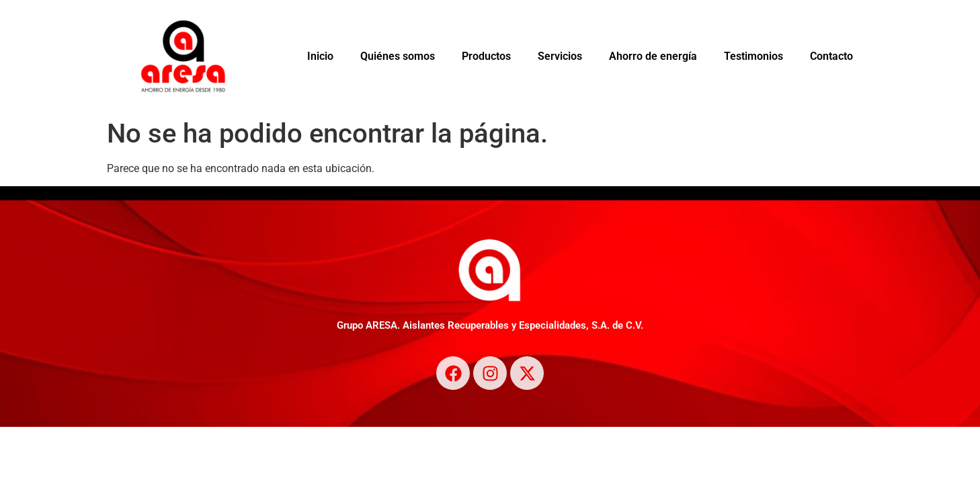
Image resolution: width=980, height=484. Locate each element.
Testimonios (753, 56)
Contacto (831, 56)
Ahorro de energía (653, 56)
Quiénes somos (398, 56)
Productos (486, 56)
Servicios (560, 56)
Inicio (320, 56)
